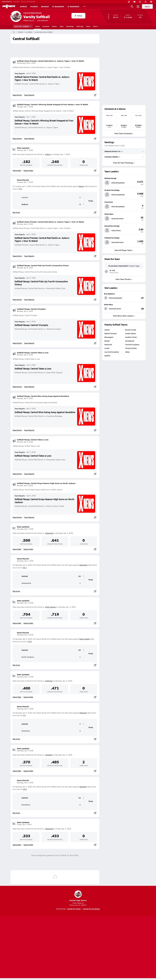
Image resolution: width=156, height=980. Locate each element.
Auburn (48, 154)
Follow (78, 16)
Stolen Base (108, 304)
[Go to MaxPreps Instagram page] (78, 938)
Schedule (46, 26)
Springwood (130, 341)
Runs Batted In (109, 294)
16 (79, 576)
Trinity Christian (131, 348)
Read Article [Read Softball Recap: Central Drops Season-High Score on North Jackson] (17, 517)
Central (21, 197)
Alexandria (49, 533)
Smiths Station (131, 333)
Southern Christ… (132, 337)
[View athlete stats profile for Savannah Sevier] (114, 309)
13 (79, 798)
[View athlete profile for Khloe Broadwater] (124, 178)
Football (34, 6)
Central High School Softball (44, 32)
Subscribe (51, 947)
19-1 (30, 642)
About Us (27, 947)
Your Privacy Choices (112, 947)
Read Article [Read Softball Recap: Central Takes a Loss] (17, 387)
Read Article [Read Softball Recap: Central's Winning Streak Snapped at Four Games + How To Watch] (17, 138)
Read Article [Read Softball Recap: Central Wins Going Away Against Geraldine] (17, 430)
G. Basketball (73, 6)
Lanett (107, 348)
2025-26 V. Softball (23, 26)
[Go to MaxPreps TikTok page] (61, 938)
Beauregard (109, 337)
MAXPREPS (7, 2)
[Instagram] (140, 2)
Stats (62, 26)
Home (37, 26)
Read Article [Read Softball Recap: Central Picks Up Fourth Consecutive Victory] (17, 300)
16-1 (25, 568)
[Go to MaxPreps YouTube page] (70, 938)
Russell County (131, 330)
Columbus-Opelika (111, 157)
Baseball (45, 6)
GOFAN (17, 2)
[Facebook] (151, 2)
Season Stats (28, 170)
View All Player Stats (124, 250)
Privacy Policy (63, 947)
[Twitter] (146, 2)
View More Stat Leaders (124, 316)
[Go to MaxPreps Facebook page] (95, 938)
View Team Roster (124, 279)
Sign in (147, 6)
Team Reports (20, 73)
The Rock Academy (132, 345)
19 (79, 650)
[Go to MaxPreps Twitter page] (86, 938)
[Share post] (95, 95)
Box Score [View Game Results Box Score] (16, 212)
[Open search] (132, 6)
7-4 (24, 715)
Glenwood (108, 345)
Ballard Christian (111, 333)
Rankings (80, 26)
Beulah (107, 341)
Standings (70, 26)
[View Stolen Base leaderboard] (134, 309)
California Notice (93, 947)
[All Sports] (85, 6)
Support (128, 947)
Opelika (107, 356)
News (88, 26)
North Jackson (51, 607)
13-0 (25, 789)
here (138, 266)
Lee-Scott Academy (112, 352)
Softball (23, 6)
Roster (54, 26)
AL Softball (29, 32)
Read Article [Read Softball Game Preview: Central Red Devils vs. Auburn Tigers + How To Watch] (17, 95)
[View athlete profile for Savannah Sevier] (124, 214)
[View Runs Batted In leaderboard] (134, 298)
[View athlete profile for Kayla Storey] (124, 226)
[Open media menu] (138, 6)
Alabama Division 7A (112, 151)
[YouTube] (134, 2)
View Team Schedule (124, 133)
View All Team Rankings (124, 163)
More (96, 26)
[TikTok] (129, 2)
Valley (127, 352)
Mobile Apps (39, 947)
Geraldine (49, 755)
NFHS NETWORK (28, 2)
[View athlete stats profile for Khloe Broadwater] (114, 298)
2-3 (21, 189)
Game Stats (17, 170)
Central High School (78, 896)
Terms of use (77, 947)
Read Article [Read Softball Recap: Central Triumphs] (17, 343)
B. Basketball (58, 6)
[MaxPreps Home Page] (14, 32)
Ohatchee (49, 681)
